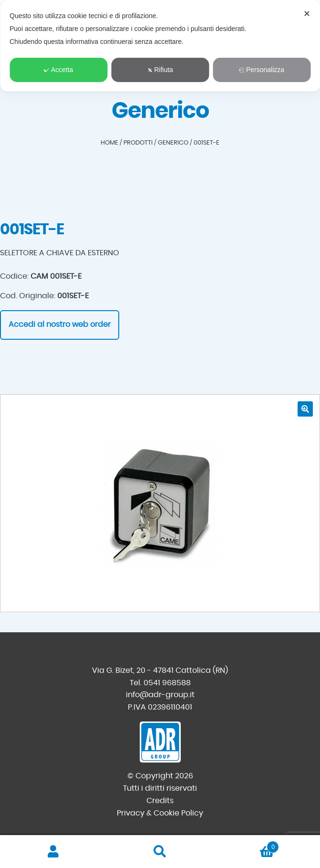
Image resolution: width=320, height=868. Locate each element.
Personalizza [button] (262, 70)
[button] (305, 409)
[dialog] (160, 46)
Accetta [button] (59, 70)
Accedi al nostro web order (60, 324)
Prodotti (138, 143)
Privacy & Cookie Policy (160, 813)
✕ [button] (307, 14)
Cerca (160, 852)
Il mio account (53, 852)
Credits (160, 801)
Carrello (246, 845)
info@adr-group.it (160, 695)
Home (109, 143)
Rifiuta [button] (160, 70)
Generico (173, 143)
